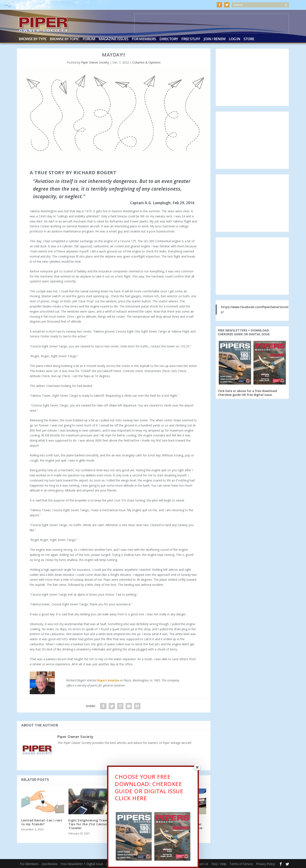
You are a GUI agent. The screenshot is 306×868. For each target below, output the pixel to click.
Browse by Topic (64, 39)
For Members (144, 39)
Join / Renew (215, 39)
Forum (89, 39)
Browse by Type (33, 39)
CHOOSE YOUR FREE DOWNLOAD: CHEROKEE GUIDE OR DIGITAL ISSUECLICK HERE (149, 787)
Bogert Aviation (108, 680)
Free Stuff (191, 39)
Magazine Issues (113, 39)
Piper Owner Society (95, 62)
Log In (234, 39)
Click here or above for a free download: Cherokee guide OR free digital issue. (248, 392)
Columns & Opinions (147, 62)
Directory (169, 39)
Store (249, 39)
